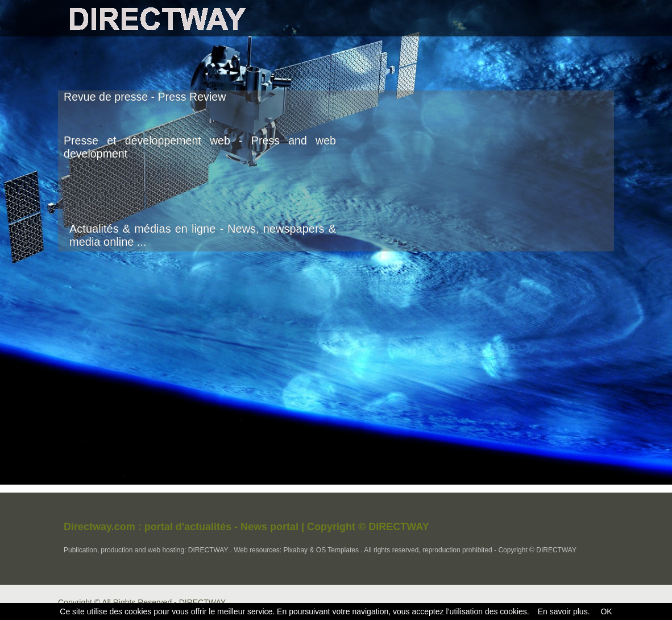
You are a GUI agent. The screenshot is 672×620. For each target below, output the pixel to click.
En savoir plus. (564, 611)
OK (605, 611)
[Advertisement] (518, 179)
